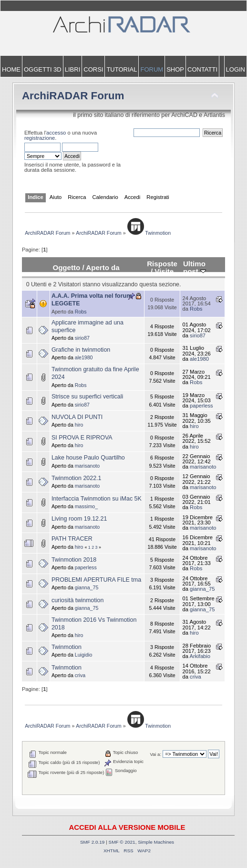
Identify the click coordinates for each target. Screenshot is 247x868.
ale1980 (84, 357)
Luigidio (84, 655)
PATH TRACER (72, 539)
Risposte (162, 264)
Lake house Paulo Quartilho (88, 458)
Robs (81, 312)
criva (80, 675)
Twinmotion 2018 (74, 560)
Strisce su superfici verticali (87, 397)
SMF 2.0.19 (93, 842)
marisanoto (87, 466)
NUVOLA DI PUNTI (77, 417)
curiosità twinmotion (78, 600)
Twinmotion (67, 647)
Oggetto (66, 267)
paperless (201, 406)
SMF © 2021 (122, 842)
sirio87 (82, 338)
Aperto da (103, 267)
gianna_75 (87, 587)
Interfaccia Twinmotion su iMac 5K (97, 499)
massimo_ (86, 506)
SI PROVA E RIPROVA (82, 438)
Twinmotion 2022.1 (77, 478)
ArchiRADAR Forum (73, 96)
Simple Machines (156, 842)
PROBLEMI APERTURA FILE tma (96, 580)
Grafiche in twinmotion (81, 350)
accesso (56, 133)
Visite (164, 271)
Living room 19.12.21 (79, 519)
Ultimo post (195, 267)
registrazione (40, 138)
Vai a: (155, 754)
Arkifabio (200, 656)
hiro (79, 425)
